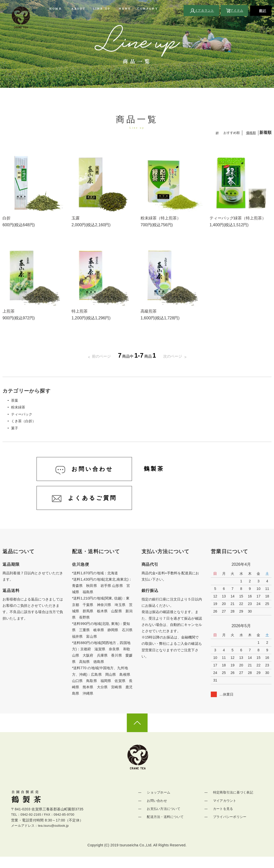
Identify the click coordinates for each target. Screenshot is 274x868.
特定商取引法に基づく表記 (234, 803)
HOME (55, 9)
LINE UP (101, 9)
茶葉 (17, 401)
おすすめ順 (230, 133)
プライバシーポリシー (230, 827)
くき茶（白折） (27, 423)
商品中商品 (137, 356)
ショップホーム (158, 803)
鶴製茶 (157, 473)
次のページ (175, 356)
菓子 (17, 430)
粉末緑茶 (21, 408)
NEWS (125, 9)
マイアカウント (225, 811)
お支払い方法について (164, 819)
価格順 (251, 133)
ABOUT (78, 9)
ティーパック (25, 416)
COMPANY (147, 9)
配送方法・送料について (166, 827)
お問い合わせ (157, 811)
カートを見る (223, 819)
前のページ (99, 356)
